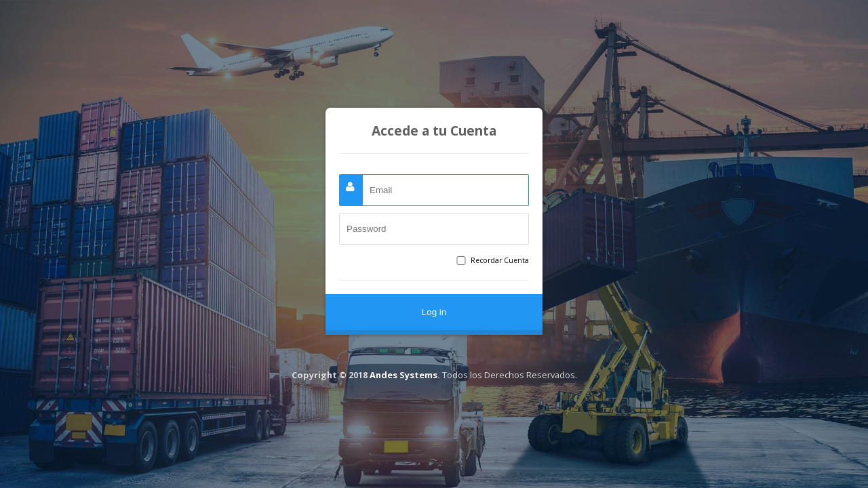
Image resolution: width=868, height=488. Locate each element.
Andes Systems (403, 375)
